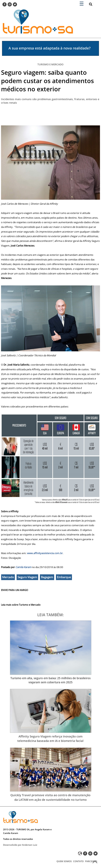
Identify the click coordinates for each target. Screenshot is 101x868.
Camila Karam (23, 567)
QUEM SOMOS (64, 861)
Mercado (8, 577)
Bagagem (47, 577)
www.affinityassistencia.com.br (45, 553)
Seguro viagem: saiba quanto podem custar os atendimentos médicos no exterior (47, 81)
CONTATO (78, 861)
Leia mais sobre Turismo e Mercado (21, 605)
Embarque (64, 577)
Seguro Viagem (27, 577)
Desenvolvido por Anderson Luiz (20, 845)
